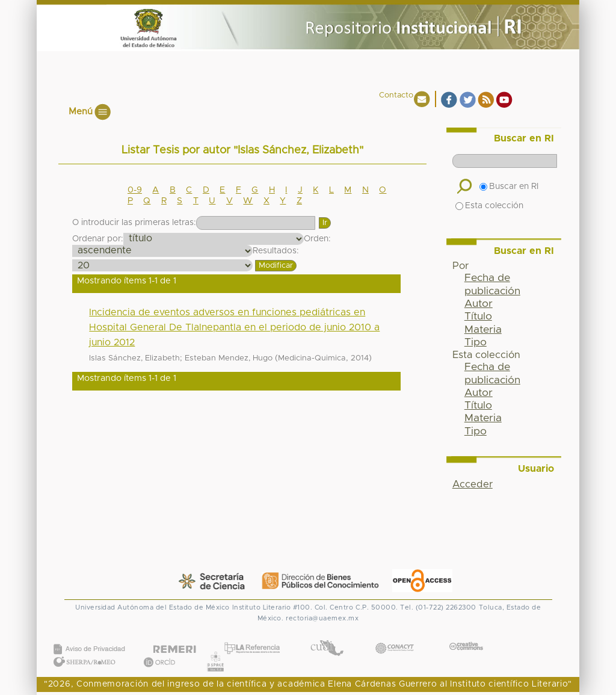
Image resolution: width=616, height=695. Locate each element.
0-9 (135, 190)
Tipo (476, 342)
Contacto (396, 95)
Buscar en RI (509, 187)
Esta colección (489, 206)
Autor (479, 304)
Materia (483, 330)
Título (478, 317)
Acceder (473, 484)
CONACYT (395, 636)
